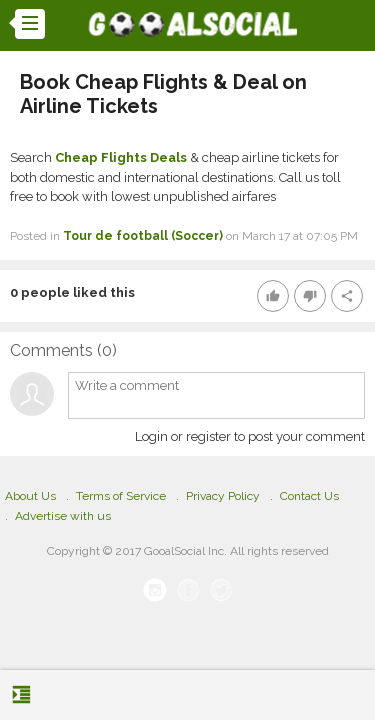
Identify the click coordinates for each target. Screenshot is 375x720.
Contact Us (309, 496)
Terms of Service (121, 496)
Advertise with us (63, 516)
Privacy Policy (223, 496)
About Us (30, 496)
